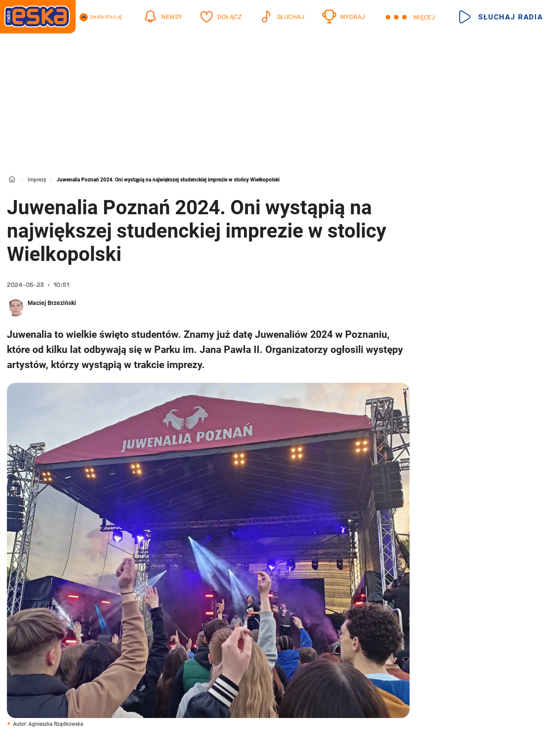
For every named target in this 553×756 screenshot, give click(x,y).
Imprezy (37, 180)
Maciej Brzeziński (52, 303)
